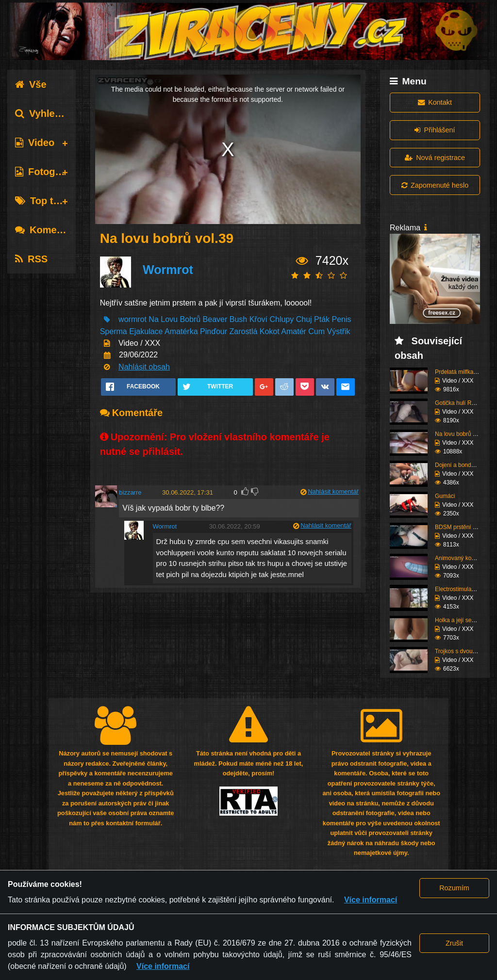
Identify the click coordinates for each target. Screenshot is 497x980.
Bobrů (190, 319)
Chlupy (282, 319)
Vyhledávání (50, 113)
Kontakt (435, 102)
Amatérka (181, 331)
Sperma (114, 331)
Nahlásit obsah (144, 367)
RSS (31, 259)
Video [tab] (35, 143)
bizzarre (130, 492)
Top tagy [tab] (42, 201)
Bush (238, 319)
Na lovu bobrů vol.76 (462, 434)
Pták (322, 319)
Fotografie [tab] (45, 172)
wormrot (133, 319)
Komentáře (48, 230)
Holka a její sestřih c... (463, 620)
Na (153, 319)
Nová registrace (435, 158)
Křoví (258, 319)
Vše (31, 84)
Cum (316, 331)
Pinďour (214, 331)
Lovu (169, 319)
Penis (342, 319)
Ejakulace (146, 331)
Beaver (215, 319)
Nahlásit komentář (333, 491)
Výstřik (339, 331)
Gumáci (445, 496)
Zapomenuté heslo (435, 185)
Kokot (270, 331)
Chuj (304, 319)
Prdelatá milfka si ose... (465, 372)
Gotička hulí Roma (459, 403)
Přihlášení (435, 130)
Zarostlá (244, 331)
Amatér (294, 331)
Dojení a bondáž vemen (466, 465)
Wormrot (168, 270)
